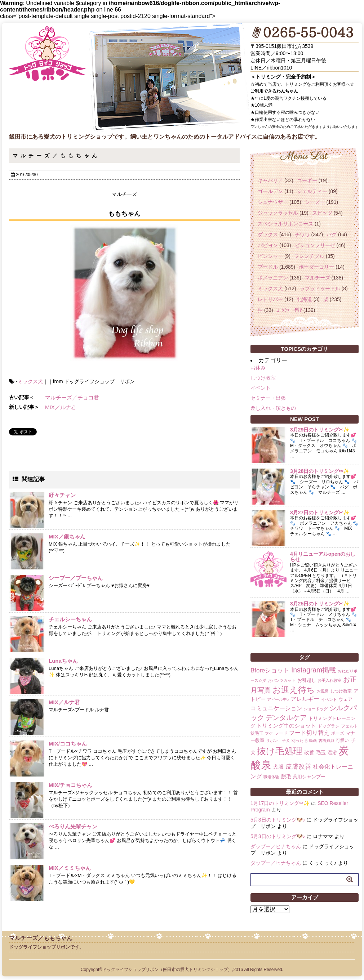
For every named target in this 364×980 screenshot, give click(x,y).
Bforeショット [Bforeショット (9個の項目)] (270, 670)
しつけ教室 (263, 378)
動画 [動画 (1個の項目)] (313, 740)
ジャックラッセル (278, 213)
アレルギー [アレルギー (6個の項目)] (305, 699)
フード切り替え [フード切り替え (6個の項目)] (309, 733)
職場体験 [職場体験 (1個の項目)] (271, 777)
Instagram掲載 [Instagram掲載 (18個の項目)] (314, 670)
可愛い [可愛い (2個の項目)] (342, 740)
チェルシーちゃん (70, 619)
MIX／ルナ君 (61, 407)
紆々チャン (62, 495)
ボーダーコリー (316, 267)
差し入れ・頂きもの (273, 408)
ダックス (268, 234)
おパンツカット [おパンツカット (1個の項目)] (282, 680)
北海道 (305, 299)
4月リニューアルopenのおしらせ (323, 557)
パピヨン (268, 245)
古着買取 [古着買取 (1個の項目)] (327, 740)
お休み (258, 368)
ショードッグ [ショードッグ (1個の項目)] (316, 709)
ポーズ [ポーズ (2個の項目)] (338, 733)
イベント (261, 388)
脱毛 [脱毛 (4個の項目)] (286, 777)
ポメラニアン (273, 278)
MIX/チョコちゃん (70, 785)
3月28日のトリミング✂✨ (320, 471)
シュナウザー (273, 202)
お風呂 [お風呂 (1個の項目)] (323, 691)
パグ (332, 234)
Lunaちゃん (63, 661)
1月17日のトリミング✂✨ (280, 803)
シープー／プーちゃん (76, 578)
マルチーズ (318, 278)
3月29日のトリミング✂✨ (320, 430)
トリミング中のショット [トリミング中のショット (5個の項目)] (286, 726)
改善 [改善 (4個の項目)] (309, 752)
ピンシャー (270, 256)
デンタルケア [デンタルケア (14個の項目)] (286, 718)
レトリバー (270, 299)
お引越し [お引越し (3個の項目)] (307, 680)
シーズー (315, 202)
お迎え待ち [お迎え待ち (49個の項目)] (294, 690)
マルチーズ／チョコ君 (72, 397)
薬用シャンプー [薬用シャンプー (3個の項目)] (309, 777)
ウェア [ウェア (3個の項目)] (345, 699)
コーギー (307, 180)
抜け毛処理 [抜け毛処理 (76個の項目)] (280, 751)
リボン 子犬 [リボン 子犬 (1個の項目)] (278, 740)
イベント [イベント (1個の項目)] (329, 699)
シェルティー (312, 191)
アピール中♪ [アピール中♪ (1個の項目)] (278, 699)
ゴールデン (270, 191)
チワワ (302, 234)
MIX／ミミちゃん (70, 868)
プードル (268, 267)
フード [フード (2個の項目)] (281, 733)
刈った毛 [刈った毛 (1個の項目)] (299, 740)
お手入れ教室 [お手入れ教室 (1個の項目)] (329, 680)
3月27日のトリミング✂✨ (320, 513)
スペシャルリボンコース (285, 224)
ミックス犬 (30, 381)
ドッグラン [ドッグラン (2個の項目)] (329, 726)
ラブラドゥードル (320, 288)
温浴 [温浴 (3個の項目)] (332, 753)
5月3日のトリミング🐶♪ (278, 820)
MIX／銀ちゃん (67, 536)
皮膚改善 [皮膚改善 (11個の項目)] (298, 766)
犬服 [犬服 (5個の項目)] (278, 767)
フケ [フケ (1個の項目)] (269, 733)
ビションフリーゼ (315, 245)
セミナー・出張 (268, 398)
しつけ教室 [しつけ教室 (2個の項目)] (341, 691)
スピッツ (322, 213)
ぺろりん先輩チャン (73, 826)
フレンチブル (309, 256)
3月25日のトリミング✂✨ (320, 604)
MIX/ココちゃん (68, 744)
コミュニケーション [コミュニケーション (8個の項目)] (276, 708)
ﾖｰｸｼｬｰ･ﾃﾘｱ (289, 310)
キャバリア (270, 180)
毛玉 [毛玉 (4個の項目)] (321, 752)
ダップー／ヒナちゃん (276, 846)
